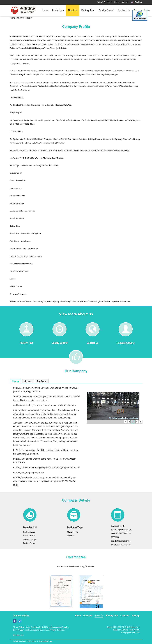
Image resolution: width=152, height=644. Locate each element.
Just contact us (45, 641)
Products (57, 10)
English (138, 2)
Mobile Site (18, 635)
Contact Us (124, 10)
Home (45, 10)
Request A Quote (121, 2)
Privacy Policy (18, 627)
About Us (72, 10)
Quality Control (106, 10)
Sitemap (135, 616)
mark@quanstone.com (130, 632)
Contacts (125, 616)
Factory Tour (88, 10)
